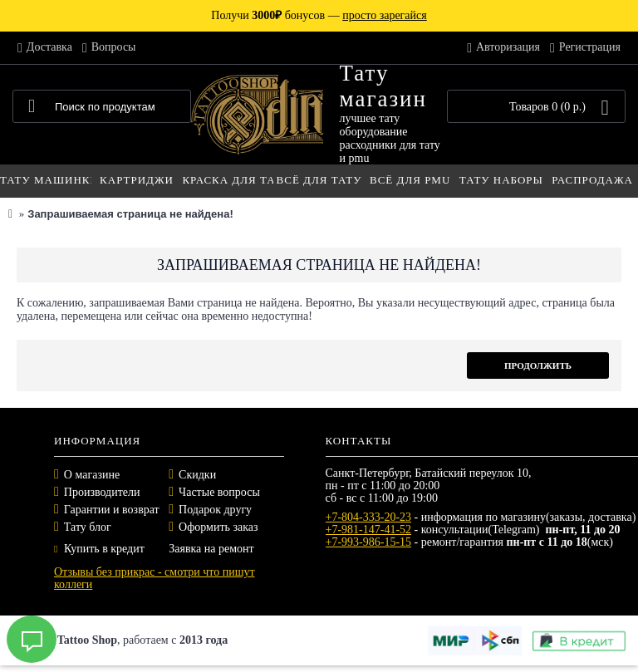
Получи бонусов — (319, 15)
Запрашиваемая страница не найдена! (130, 214)
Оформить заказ (218, 527)
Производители (102, 492)
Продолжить (538, 365)
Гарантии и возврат (112, 510)
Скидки (197, 475)
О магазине (92, 475)
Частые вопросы (219, 492)
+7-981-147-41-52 (369, 530)
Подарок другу (215, 510)
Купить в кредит (99, 549)
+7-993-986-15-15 (369, 542)
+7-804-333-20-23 (369, 517)
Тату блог (88, 527)
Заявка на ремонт (211, 549)
